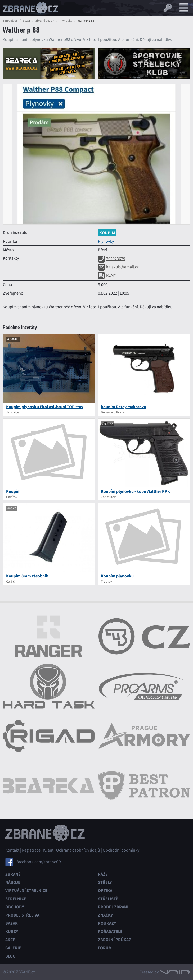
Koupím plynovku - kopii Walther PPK (135, 491)
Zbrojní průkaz (115, 940)
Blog (10, 956)
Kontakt (12, 850)
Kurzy (12, 931)
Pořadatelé (110, 931)
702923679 (112, 259)
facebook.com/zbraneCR (39, 862)
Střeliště (108, 899)
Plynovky (66, 21)
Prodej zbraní (113, 907)
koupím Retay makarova (123, 407)
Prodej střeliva (22, 915)
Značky (105, 915)
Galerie (13, 948)
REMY (107, 275)
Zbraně (13, 874)
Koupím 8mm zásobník (27, 576)
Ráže (103, 874)
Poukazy (107, 923)
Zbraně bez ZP (45, 21)
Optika (105, 891)
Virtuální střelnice (26, 891)
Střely (105, 882)
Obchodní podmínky (121, 850)
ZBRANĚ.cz (10, 21)
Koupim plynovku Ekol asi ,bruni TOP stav (45, 407)
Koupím (13, 491)
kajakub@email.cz (118, 267)
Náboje (13, 882)
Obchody (15, 907)
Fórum (105, 948)
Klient (48, 850)
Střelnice (16, 899)
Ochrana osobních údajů (78, 850)
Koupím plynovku (117, 576)
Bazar (26, 21)
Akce (10, 940)
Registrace (31, 850)
